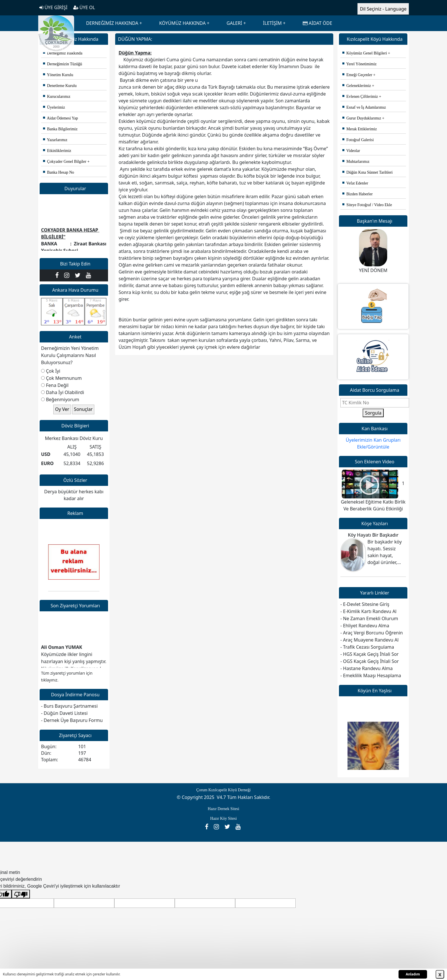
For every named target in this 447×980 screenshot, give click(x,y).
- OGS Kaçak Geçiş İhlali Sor (370, 661)
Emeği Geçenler (357, 75)
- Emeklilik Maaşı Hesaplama (371, 675)
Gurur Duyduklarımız (362, 118)
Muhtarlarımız (356, 162)
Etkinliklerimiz (57, 151)
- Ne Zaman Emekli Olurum (369, 618)
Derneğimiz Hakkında (63, 53)
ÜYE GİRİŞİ (53, 7)
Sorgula (373, 413)
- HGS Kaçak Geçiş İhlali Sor (369, 654)
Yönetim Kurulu (58, 75)
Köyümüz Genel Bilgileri (365, 53)
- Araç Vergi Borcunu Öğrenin (372, 633)
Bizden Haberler (357, 194)
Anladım (413, 974)
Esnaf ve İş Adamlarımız (364, 107)
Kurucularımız (57, 97)
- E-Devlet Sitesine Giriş (365, 604)
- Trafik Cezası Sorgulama (367, 647)
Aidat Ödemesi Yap (61, 118)
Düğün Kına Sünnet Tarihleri (367, 172)
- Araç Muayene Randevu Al (369, 640)
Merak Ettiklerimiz (360, 129)
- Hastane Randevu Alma (366, 668)
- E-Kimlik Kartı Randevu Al (368, 611)
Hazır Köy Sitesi (223, 818)
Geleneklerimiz (357, 86)
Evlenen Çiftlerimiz (360, 97)
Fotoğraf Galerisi (358, 140)
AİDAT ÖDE (317, 23)
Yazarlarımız (55, 140)
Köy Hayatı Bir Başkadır (373, 535)
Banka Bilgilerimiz (60, 129)
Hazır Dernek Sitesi (223, 809)
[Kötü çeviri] (21, 894)
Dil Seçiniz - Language (383, 9)
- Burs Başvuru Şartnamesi (69, 706)
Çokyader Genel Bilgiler (65, 162)
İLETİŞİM (273, 23)
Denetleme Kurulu (60, 86)
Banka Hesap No (59, 172)
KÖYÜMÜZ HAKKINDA (182, 23)
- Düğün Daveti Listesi (64, 713)
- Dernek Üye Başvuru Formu (72, 720)
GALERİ (234, 23)
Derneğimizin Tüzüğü (63, 64)
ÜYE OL (84, 7)
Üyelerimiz (54, 107)
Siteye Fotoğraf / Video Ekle (367, 205)
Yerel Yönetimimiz (359, 64)
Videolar (351, 151)
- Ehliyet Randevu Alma (365, 626)
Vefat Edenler (355, 183)
